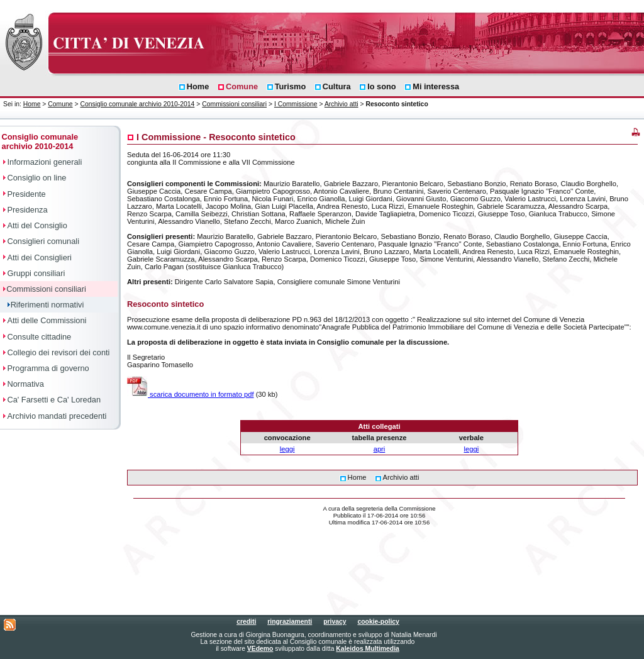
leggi (287, 449)
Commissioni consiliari (234, 104)
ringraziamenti (290, 622)
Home (32, 104)
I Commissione (296, 104)
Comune (60, 104)
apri (380, 449)
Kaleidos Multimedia (367, 649)
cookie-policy (378, 622)
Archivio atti (341, 104)
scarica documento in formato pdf (191, 394)
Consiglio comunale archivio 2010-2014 (137, 104)
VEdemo (260, 649)
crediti (246, 622)
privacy (335, 622)
